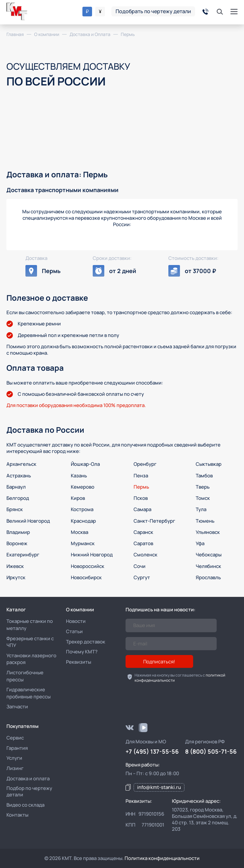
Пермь (141, 487)
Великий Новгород (28, 521)
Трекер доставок (86, 642)
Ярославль (208, 577)
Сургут (142, 577)
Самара (142, 509)
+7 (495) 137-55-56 (152, 751)
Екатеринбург (23, 555)
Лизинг (15, 768)
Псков (141, 498)
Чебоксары (209, 555)
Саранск (143, 532)
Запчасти (17, 707)
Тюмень (205, 521)
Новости (76, 621)
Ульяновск (208, 532)
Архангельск (21, 464)
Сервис (15, 738)
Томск (203, 498)
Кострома (82, 509)
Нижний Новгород (92, 555)
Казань (79, 476)
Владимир (18, 532)
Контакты (17, 815)
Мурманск (83, 543)
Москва (80, 532)
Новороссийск (88, 566)
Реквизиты (79, 662)
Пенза (141, 476)
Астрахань (19, 476)
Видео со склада (25, 805)
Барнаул (16, 487)
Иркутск (16, 577)
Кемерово (83, 487)
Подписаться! (159, 662)
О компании (80, 610)
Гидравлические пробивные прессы (28, 693)
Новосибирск (86, 577)
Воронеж (17, 543)
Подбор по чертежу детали (29, 792)
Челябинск (208, 566)
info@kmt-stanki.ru (159, 787)
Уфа (200, 543)
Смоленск (145, 555)
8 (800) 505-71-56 (211, 751)
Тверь (203, 487)
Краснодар (83, 521)
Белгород (18, 498)
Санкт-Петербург (154, 521)
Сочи (140, 566)
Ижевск (15, 566)
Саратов (143, 543)
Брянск (15, 509)
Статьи (74, 631)
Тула (201, 509)
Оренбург (145, 464)
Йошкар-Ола (85, 464)
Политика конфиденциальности (162, 858)
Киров (78, 498)
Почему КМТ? (82, 652)
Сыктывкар (209, 464)
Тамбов (204, 476)
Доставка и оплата (28, 779)
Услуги (14, 758)
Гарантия (17, 748)
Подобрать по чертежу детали (153, 11)
